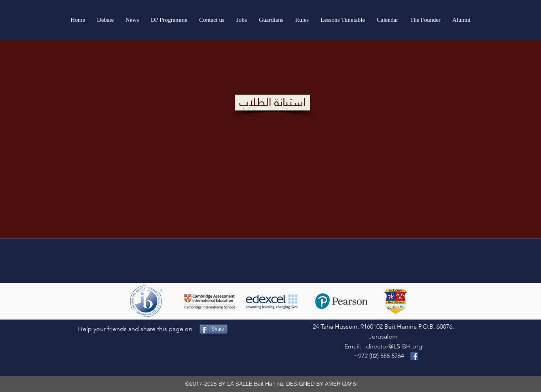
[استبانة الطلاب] (273, 103)
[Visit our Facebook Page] (414, 356)
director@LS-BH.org (394, 346)
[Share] (214, 329)
